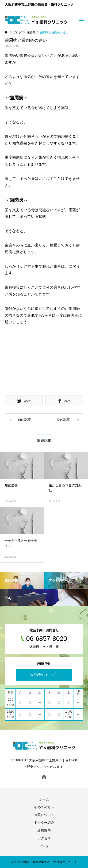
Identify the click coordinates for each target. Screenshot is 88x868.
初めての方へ (44, 807)
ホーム (44, 799)
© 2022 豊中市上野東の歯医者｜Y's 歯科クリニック (44, 862)
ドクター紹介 (44, 823)
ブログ (44, 846)
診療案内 (44, 830)
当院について (44, 815)
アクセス (44, 838)
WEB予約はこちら (44, 675)
